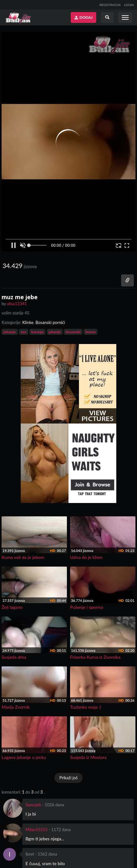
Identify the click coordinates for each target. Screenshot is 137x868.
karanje (37, 332)
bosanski (73, 332)
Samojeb (33, 805)
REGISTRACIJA (110, 5)
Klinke (28, 322)
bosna (90, 332)
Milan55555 (37, 830)
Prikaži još (68, 778)
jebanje (10, 332)
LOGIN (129, 5)
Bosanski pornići (50, 322)
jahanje (55, 332)
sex (24, 332)
